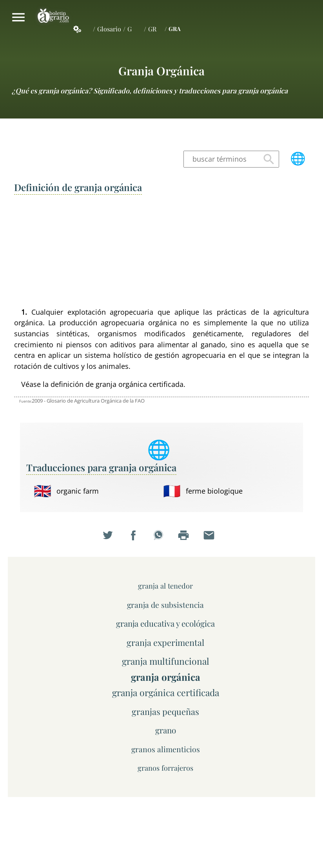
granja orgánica (161, 70)
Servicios (82, 29)
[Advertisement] (162, 252)
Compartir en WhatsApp (161, 539)
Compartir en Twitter (111, 539)
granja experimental (165, 642)
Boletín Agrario (53, 17)
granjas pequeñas (165, 711)
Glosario (109, 29)
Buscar (269, 159)
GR (152, 29)
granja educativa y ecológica (165, 623)
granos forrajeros (165, 768)
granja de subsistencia (165, 605)
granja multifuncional (166, 661)
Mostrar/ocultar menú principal (18, 17)
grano (166, 730)
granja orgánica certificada (166, 692)
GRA (175, 29)
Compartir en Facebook (136, 539)
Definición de (78, 187)
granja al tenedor (165, 586)
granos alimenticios (166, 749)
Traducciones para (101, 467)
